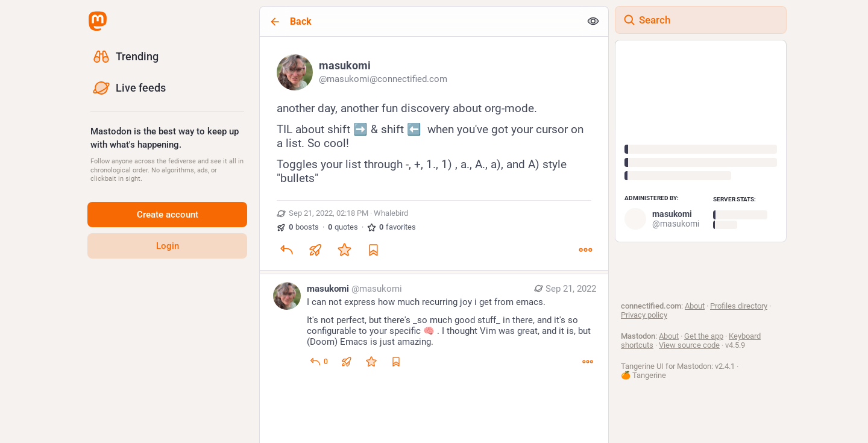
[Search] (701, 20)
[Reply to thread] (319, 362)
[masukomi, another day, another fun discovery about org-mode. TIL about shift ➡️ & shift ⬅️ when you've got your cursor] (434, 155)
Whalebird (391, 213)
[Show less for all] (593, 22)
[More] (585, 250)
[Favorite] (344, 250)
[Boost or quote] (315, 250)
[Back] (420, 21)
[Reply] (286, 250)
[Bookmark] (373, 250)
